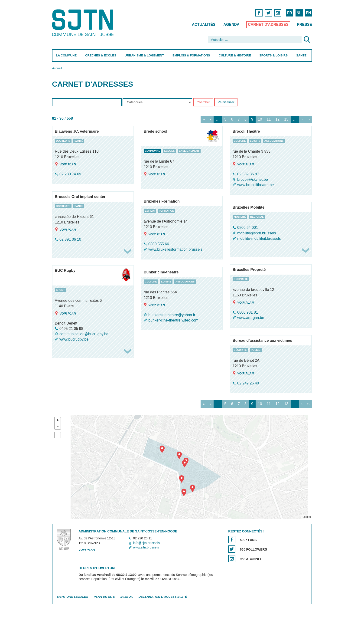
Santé (301, 55)
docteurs (63, 141)
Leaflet (307, 517)
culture (240, 141)
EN (308, 13)
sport (60, 290)
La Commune (66, 55)
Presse (304, 25)
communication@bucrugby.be (84, 334)
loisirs (255, 141)
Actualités (204, 25)
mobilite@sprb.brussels (257, 233)
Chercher (203, 102)
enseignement (189, 151)
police (256, 350)
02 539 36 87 (248, 174)
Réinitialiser (226, 102)
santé (79, 141)
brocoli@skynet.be (253, 179)
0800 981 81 (248, 312)
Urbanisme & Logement (144, 55)
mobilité (240, 217)
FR (290, 13)
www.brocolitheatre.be (255, 185)
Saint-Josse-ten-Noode (84, 23)
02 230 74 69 (70, 174)
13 (286, 120)
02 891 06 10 (70, 239)
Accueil (57, 68)
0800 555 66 (159, 244)
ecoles (169, 151)
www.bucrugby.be (74, 339)
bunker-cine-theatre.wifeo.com (173, 320)
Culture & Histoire (235, 55)
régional (257, 217)
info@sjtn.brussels (146, 543)
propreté (241, 279)
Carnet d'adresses (268, 25)
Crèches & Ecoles (101, 55)
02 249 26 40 (248, 383)
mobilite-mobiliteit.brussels (259, 238)
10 (260, 120)
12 (277, 120)
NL (299, 13)
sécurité (240, 350)
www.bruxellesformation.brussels (175, 249)
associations (274, 141)
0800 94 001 (248, 228)
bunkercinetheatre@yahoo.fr (172, 315)
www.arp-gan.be (251, 318)
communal (152, 151)
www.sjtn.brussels (146, 547)
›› (308, 120)
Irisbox (127, 597)
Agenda (231, 25)
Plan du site (104, 597)
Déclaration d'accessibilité (163, 597)
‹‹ (204, 120)
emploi (150, 211)
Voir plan (65, 164)
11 (269, 120)
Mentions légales (73, 597)
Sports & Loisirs (273, 55)
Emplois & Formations (191, 55)
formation (166, 211)
